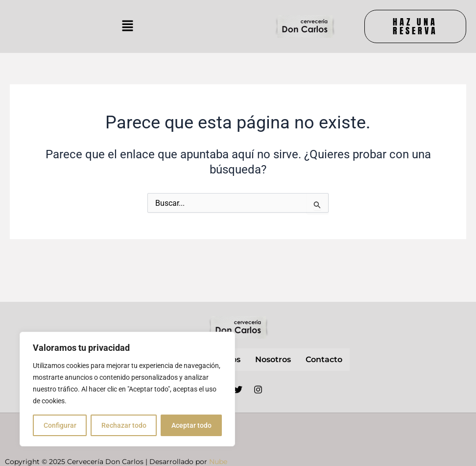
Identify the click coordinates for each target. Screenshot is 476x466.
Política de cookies (359, 450)
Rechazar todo (124, 425)
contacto (324, 359)
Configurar (60, 425)
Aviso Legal (314, 429)
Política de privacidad (387, 429)
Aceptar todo (191, 425)
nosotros (273, 359)
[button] (127, 26)
